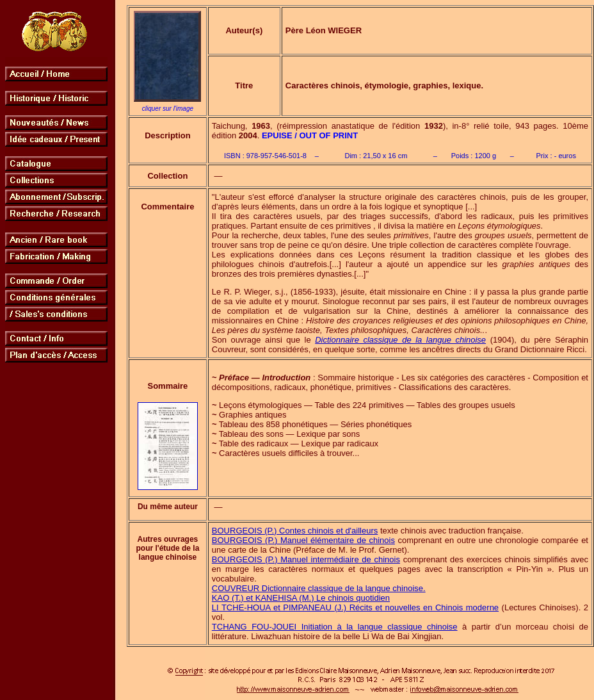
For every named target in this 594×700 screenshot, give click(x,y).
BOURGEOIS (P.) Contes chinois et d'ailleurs (295, 531)
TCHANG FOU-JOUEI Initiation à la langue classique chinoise (335, 627)
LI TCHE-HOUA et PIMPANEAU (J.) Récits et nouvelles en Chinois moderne (355, 607)
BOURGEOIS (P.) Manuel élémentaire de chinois (303, 540)
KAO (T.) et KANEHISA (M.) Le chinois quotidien (301, 598)
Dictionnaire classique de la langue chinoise (400, 340)
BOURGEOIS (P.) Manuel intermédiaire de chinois (306, 559)
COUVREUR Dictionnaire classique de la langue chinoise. (319, 588)
